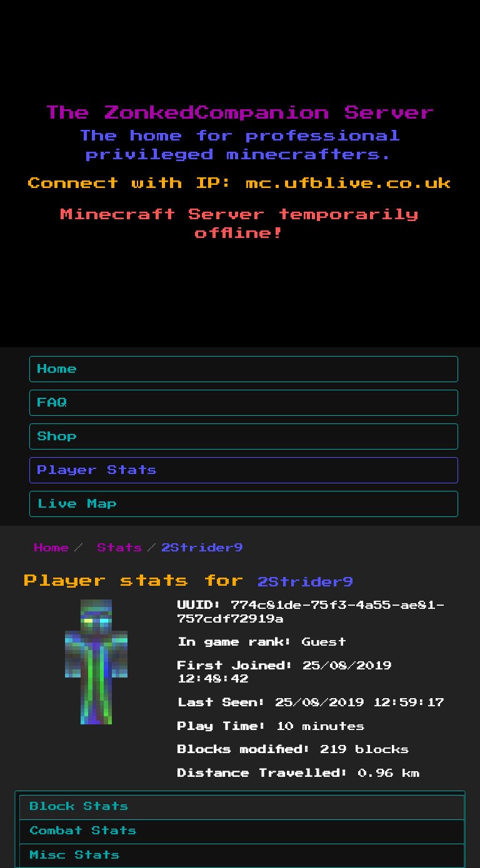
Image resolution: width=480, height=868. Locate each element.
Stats (120, 548)
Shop (57, 436)
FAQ (52, 403)
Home (57, 369)
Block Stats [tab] (79, 807)
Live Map (77, 504)
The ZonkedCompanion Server (240, 113)
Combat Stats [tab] (83, 831)
